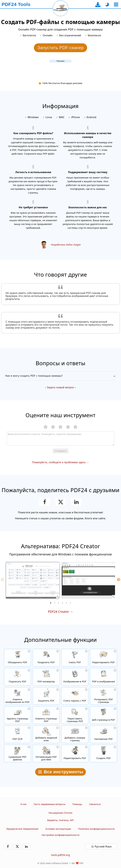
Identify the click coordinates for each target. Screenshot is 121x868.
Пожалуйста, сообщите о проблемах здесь (59, 462)
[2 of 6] (55, 603)
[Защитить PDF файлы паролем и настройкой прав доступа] (46, 696)
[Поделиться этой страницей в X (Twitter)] (60, 502)
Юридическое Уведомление (22, 829)
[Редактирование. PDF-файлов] (75, 753)
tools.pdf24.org (60, 855)
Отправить (60, 451)
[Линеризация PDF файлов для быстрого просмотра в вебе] (46, 753)
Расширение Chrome (61, 813)
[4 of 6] (63, 603)
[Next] (119, 580)
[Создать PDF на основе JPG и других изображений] (75, 677)
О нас (23, 804)
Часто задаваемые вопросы (50, 804)
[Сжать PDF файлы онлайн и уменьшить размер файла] (75, 658)
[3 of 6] (59, 603)
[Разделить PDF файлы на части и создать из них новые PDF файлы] (46, 658)
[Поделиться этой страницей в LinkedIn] (76, 502)
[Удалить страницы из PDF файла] (17, 715)
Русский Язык (103, 846)
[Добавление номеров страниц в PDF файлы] (75, 734)
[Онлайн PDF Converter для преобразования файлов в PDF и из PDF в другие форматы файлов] (46, 677)
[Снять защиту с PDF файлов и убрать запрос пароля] (75, 696)
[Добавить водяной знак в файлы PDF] (46, 734)
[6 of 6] (70, 603)
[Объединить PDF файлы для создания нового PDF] (17, 658)
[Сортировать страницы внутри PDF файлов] (75, 715)
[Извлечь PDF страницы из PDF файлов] (46, 715)
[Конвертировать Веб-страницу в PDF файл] (104, 715)
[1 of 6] (51, 603)
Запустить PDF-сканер (60, 48)
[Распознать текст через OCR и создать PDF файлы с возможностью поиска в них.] (17, 734)
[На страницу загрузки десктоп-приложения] (98, 4)
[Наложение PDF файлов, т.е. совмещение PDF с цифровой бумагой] (104, 734)
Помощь (77, 804)
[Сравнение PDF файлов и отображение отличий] (17, 753)
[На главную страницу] (16, 4)
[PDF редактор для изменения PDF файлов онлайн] (104, 658)
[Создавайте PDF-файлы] (104, 753)
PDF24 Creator (58, 612)
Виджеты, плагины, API (60, 820)
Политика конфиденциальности (96, 829)
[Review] (60, 439)
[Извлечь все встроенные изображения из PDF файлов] (17, 696)
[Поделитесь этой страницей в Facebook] (45, 502)
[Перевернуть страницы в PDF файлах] (104, 696)
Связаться (95, 804)
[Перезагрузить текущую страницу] (60, 8)
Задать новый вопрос (61, 387)
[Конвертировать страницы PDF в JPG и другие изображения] (104, 677)
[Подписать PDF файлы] (17, 677)
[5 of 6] (66, 603)
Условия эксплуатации (58, 829)
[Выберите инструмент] (116, 4)
